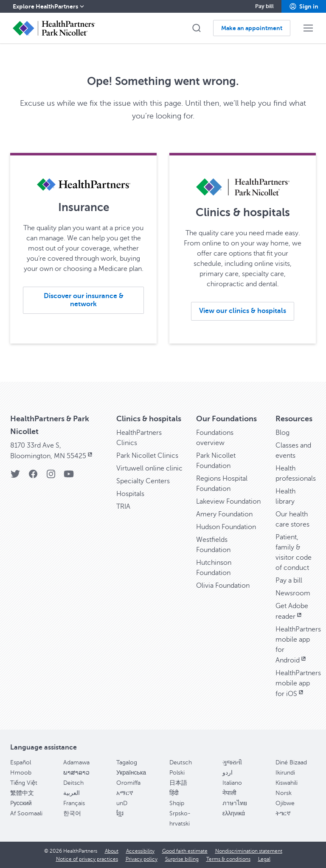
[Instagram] (51, 477)
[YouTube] (69, 477)
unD (122, 803)
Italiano (232, 783)
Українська (131, 773)
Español (21, 762)
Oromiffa (128, 783)
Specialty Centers (143, 481)
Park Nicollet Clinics (147, 456)
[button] (304, 6)
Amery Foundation (224, 514)
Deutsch (181, 762)
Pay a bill (289, 581)
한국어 (72, 813)
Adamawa (76, 762)
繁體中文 (22, 793)
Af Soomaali (26, 813)
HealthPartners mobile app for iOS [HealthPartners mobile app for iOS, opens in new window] (298, 683)
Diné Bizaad (291, 762)
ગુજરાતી (232, 762)
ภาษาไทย (235, 803)
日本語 (178, 783)
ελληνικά (234, 813)
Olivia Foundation (223, 586)
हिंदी (174, 793)
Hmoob (21, 773)
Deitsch (73, 783)
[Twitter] (15, 477)
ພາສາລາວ (76, 773)
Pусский (21, 803)
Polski (177, 773)
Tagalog (127, 762)
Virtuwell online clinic (149, 468)
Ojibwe (285, 803)
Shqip (177, 803)
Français (74, 803)
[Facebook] (33, 477)
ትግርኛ (283, 813)
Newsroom (293, 593)
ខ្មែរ (120, 813)
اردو (228, 773)
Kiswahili (287, 783)
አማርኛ (125, 793)
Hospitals (130, 494)
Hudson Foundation (226, 527)
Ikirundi (285, 773)
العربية (72, 793)
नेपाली (229, 793)
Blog (282, 433)
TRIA (123, 507)
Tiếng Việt (24, 783)
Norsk (284, 793)
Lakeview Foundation (228, 502)
